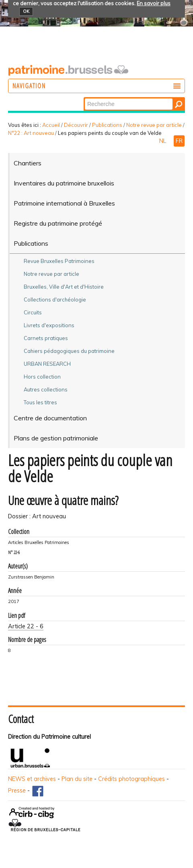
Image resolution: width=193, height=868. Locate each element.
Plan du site (77, 779)
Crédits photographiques (131, 779)
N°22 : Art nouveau (31, 133)
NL (163, 141)
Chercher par (84, 98)
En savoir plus (154, 3)
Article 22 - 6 (26, 626)
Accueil (51, 125)
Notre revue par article (154, 125)
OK (26, 11)
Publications (107, 125)
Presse (17, 791)
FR (179, 141)
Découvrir (76, 125)
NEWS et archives (32, 779)
